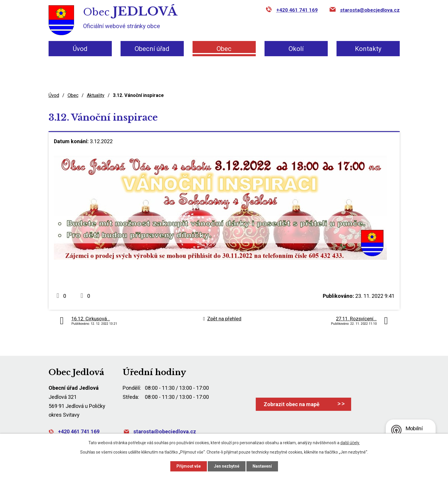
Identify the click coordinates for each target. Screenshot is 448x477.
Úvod (80, 49)
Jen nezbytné (227, 466)
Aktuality (96, 95)
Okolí (296, 49)
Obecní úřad (152, 49)
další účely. (350, 443)
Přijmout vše (189, 466)
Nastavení (262, 466)
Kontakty (368, 49)
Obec (224, 49)
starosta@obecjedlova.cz (370, 10)
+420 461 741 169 (297, 10)
